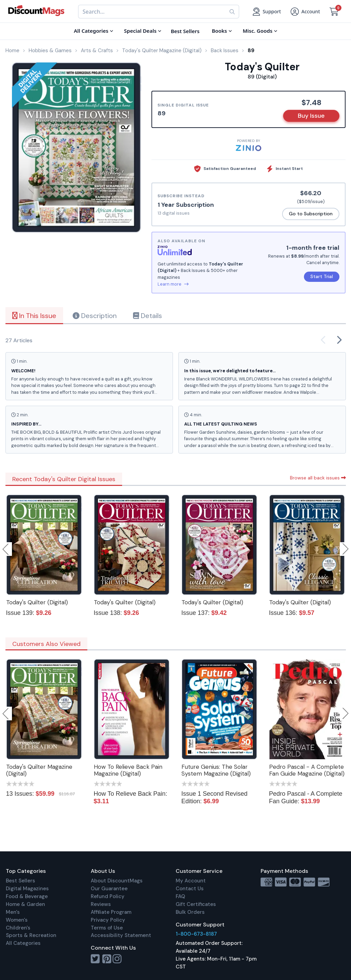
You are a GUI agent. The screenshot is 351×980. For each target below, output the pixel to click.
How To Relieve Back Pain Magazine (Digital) (128, 770)
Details (148, 316)
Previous (6, 549)
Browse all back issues (318, 478)
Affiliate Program (111, 912)
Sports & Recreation (31, 935)
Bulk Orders (190, 912)
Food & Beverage (27, 896)
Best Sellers (20, 881)
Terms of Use (107, 928)
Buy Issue (311, 116)
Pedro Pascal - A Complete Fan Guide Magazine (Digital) (307, 770)
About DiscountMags (117, 881)
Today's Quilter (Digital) (37, 602)
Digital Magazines (27, 889)
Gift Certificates (196, 904)
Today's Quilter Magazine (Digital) (39, 770)
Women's (17, 920)
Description (95, 316)
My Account (191, 881)
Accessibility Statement (121, 935)
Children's (18, 928)
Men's (13, 912)
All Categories (23, 943)
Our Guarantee (109, 889)
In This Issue (34, 316)
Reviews (101, 904)
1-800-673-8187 (196, 934)
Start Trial (322, 276)
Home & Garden (25, 904)
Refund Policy (108, 896)
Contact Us (190, 889)
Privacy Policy (108, 920)
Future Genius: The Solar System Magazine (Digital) (216, 770)
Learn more (173, 284)
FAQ (180, 896)
